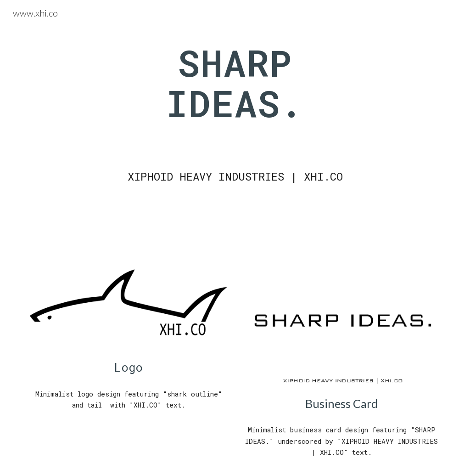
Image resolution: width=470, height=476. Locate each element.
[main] (235, 83)
